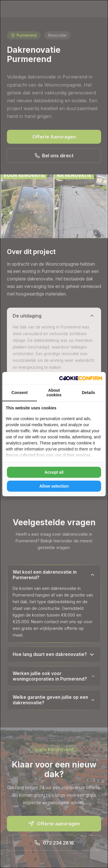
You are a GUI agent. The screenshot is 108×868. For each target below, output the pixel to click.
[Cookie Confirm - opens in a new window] (81, 378)
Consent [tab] (20, 393)
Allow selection (54, 486)
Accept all (54, 472)
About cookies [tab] (54, 393)
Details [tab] (88, 393)
